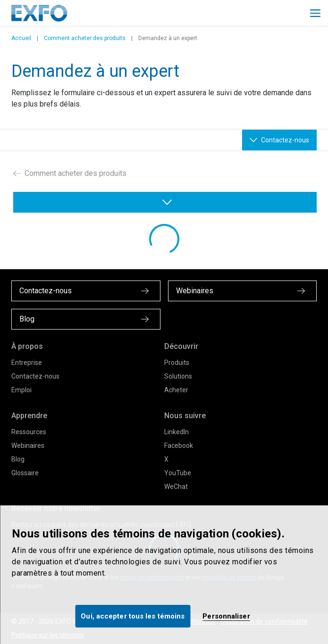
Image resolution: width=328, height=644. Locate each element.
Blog (18, 459)
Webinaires (28, 446)
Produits (177, 363)
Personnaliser (226, 616)
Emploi (21, 390)
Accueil (21, 38)
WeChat (176, 487)
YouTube (178, 473)
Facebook (179, 446)
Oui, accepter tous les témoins (133, 616)
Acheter (176, 390)
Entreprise (27, 363)
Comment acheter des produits (85, 38)
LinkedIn (177, 432)
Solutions (178, 376)
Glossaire (25, 473)
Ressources (29, 432)
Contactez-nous (35, 376)
